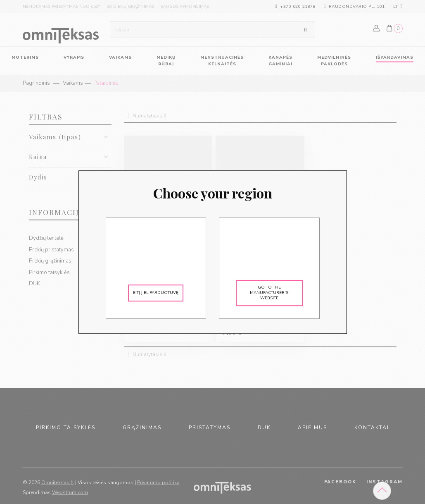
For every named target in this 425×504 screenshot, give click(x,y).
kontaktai (372, 428)
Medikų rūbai (166, 61)
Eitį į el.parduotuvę (156, 293)
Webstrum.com (70, 492)
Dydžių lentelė (46, 238)
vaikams (120, 57)
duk (264, 428)
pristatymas (210, 428)
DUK (34, 284)
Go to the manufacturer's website (269, 293)
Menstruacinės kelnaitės (222, 61)
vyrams (74, 57)
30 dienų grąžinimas (131, 7)
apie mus (312, 428)
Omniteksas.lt (58, 483)
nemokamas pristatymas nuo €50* (62, 7)
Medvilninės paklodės (334, 61)
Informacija (57, 212)
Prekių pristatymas (51, 250)
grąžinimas (142, 428)
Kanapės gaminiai (280, 61)
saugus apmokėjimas (185, 7)
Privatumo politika (158, 483)
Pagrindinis (36, 83)
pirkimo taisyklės (66, 428)
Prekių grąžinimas (50, 261)
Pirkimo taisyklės (49, 272)
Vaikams (73, 83)
